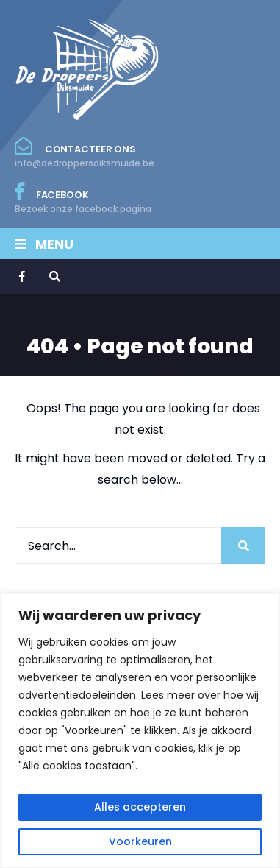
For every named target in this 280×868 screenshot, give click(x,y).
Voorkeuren (140, 841)
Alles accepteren (140, 807)
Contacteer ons (85, 153)
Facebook (83, 199)
